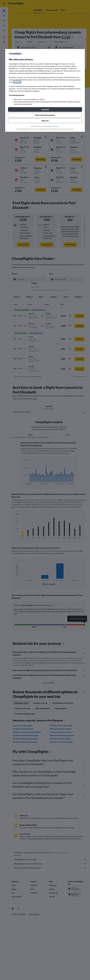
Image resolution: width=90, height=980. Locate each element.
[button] (45, 109)
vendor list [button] (17, 82)
